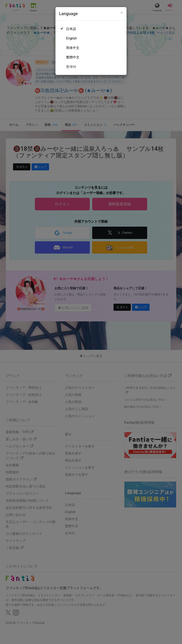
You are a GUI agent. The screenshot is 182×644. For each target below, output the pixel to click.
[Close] (122, 13)
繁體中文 (73, 57)
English (71, 38)
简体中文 (73, 48)
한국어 (71, 67)
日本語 (71, 29)
